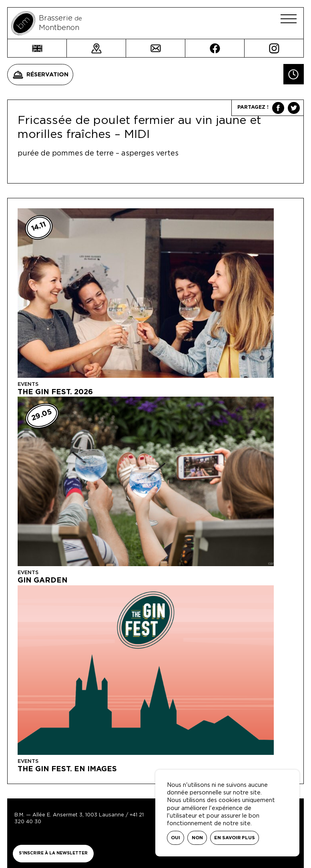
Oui (176, 838)
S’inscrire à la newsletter (53, 853)
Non (197, 838)
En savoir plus (235, 838)
